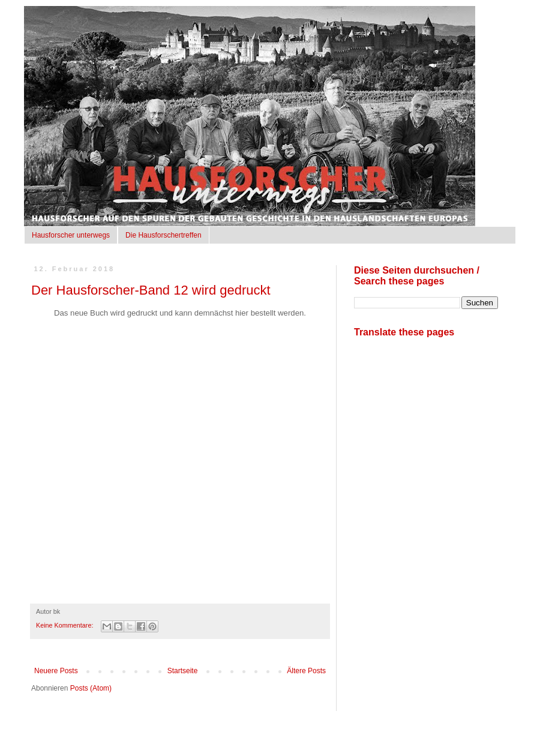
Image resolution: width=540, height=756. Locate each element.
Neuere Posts (56, 671)
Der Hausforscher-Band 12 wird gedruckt (151, 290)
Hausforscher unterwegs (71, 235)
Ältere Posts (306, 671)
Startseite (183, 671)
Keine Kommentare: (65, 625)
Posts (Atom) (91, 688)
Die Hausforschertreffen (163, 235)
